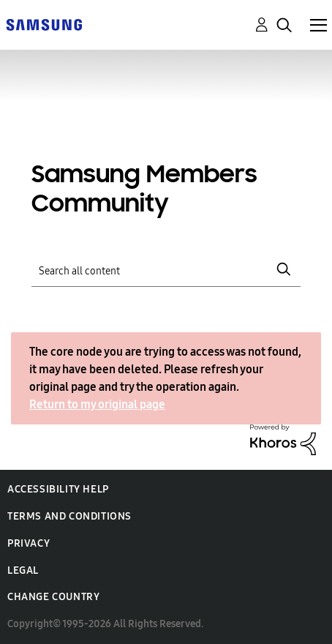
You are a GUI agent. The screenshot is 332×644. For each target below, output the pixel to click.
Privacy (29, 543)
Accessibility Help (58, 489)
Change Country (53, 597)
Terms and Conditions (69, 516)
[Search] (166, 270)
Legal (23, 570)
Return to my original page (97, 404)
